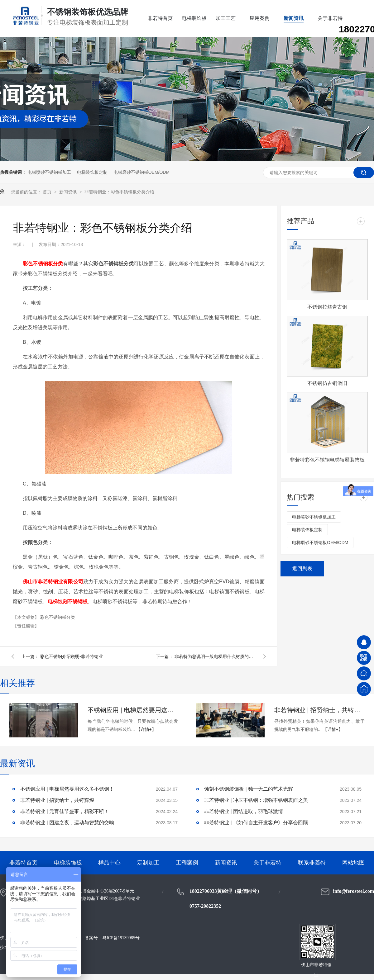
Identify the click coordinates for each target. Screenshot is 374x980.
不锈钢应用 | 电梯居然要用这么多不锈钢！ (133, 710)
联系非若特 (312, 863)
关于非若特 (330, 18)
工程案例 (187, 863)
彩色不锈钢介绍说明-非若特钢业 (72, 656)
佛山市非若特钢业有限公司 (53, 582)
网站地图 (353, 863)
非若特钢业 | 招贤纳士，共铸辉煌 (319, 710)
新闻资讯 (294, 18)
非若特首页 (160, 18)
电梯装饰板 (194, 18)
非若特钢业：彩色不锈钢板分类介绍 (119, 192)
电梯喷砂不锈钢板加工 (49, 172)
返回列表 (302, 568)
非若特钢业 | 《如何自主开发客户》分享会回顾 (256, 823)
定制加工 (148, 863)
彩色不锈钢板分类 (43, 264)
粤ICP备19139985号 (121, 938)
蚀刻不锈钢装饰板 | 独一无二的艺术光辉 (249, 789)
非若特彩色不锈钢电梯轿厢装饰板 (327, 460)
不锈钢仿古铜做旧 (327, 383)
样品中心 (109, 863)
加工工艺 (226, 18)
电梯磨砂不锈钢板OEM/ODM (141, 172)
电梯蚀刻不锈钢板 (68, 601)
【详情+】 (146, 729)
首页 (48, 192)
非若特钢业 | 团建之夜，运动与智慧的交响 (67, 823)
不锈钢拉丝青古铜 (327, 307)
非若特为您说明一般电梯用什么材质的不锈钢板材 (215, 656)
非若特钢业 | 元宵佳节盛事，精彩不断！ (65, 811)
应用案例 (260, 18)
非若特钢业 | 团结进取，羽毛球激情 (244, 811)
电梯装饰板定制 (92, 172)
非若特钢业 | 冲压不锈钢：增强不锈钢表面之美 (256, 800)
